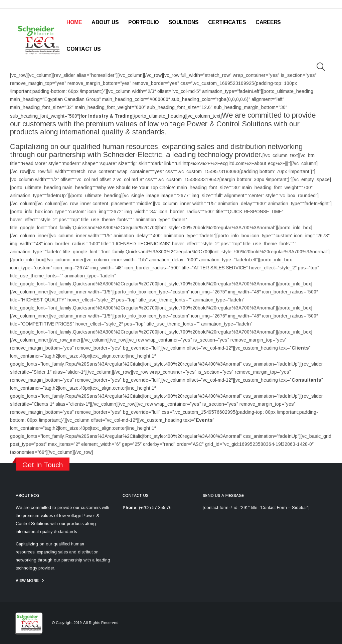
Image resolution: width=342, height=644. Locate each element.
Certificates (227, 22)
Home (74, 22)
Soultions (184, 22)
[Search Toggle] (321, 67)
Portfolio (144, 22)
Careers (268, 22)
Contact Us (83, 49)
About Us (105, 22)
